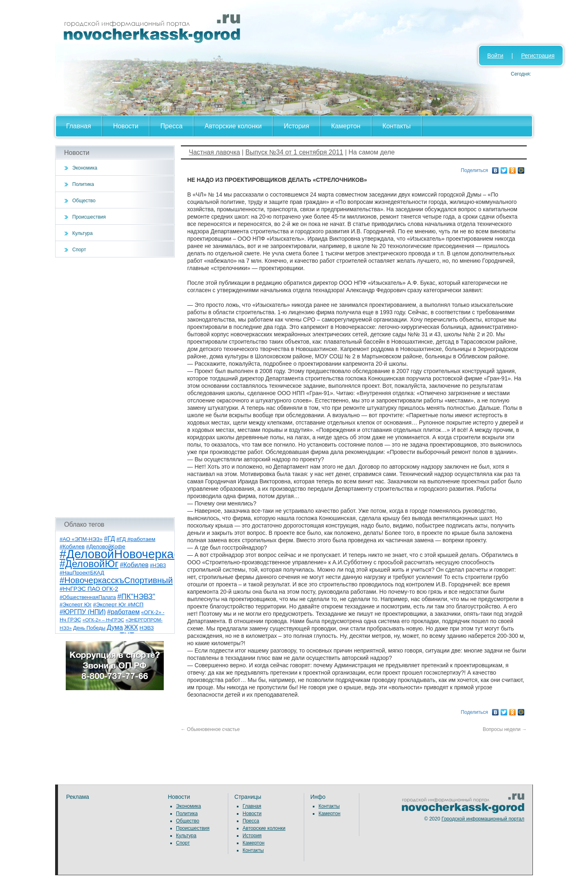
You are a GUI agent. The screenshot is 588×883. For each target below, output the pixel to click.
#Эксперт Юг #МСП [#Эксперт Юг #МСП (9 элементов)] (118, 605)
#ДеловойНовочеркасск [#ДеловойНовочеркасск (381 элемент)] (125, 554)
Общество (84, 201)
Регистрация (538, 56)
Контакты (397, 126)
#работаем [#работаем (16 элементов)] (123, 612)
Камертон (346, 126)
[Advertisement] (115, 387)
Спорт (79, 250)
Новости (126, 126)
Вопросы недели (505, 729)
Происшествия (89, 217)
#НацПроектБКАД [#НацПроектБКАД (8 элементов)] (82, 573)
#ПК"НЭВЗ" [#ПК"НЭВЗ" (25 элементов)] (136, 597)
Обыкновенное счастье (210, 729)
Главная (79, 126)
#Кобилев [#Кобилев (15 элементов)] (134, 565)
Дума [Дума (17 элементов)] (115, 627)
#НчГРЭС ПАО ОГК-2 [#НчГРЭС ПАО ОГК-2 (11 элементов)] (89, 589)
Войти (495, 56)
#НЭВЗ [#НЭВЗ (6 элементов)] (158, 566)
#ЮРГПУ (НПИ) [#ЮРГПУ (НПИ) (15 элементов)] (83, 612)
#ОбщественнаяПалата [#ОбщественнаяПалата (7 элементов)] (88, 597)
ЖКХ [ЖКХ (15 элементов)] (131, 627)
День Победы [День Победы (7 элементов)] (89, 628)
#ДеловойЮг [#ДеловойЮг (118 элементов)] (89, 564)
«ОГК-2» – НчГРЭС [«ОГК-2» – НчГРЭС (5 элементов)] (103, 620)
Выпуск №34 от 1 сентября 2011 (294, 152)
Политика (83, 184)
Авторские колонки (233, 126)
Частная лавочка (215, 152)
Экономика (85, 168)
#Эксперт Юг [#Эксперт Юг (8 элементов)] (76, 605)
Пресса (171, 126)
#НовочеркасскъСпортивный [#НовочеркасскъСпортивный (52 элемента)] (116, 580)
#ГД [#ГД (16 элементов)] (109, 539)
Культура (82, 233)
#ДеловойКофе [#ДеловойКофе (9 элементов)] (106, 547)
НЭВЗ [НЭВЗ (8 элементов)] (147, 628)
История (296, 126)
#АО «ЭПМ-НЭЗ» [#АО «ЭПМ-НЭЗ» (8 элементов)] (81, 539)
